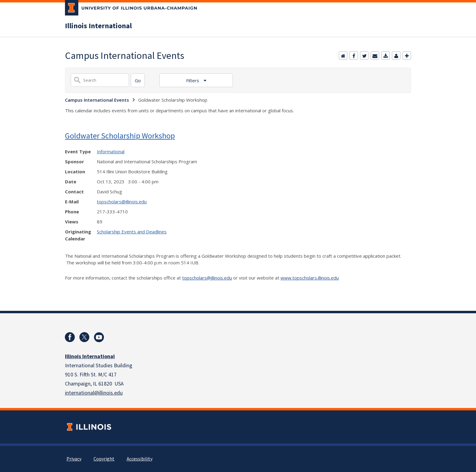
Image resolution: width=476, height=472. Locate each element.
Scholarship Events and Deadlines (132, 232)
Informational (111, 151)
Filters (193, 80)
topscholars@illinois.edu (122, 202)
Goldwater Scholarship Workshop (120, 136)
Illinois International (98, 26)
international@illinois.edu (94, 393)
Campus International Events (97, 100)
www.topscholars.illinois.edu (310, 278)
